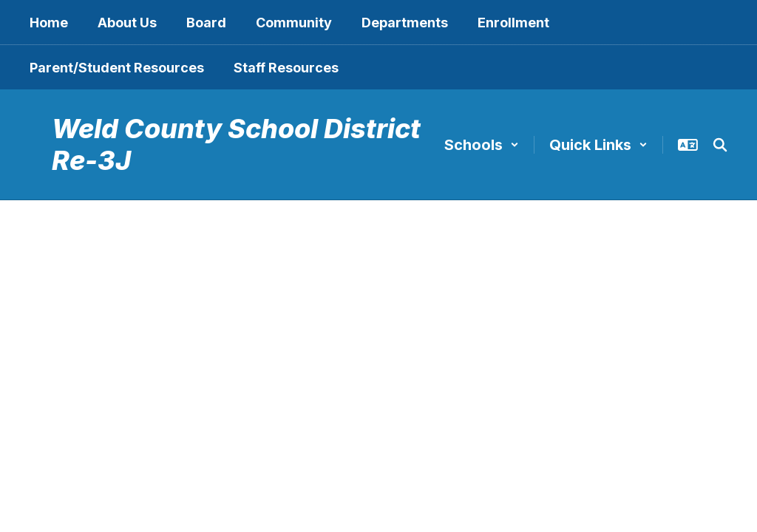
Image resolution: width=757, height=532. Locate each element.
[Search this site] (720, 145)
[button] (482, 145)
